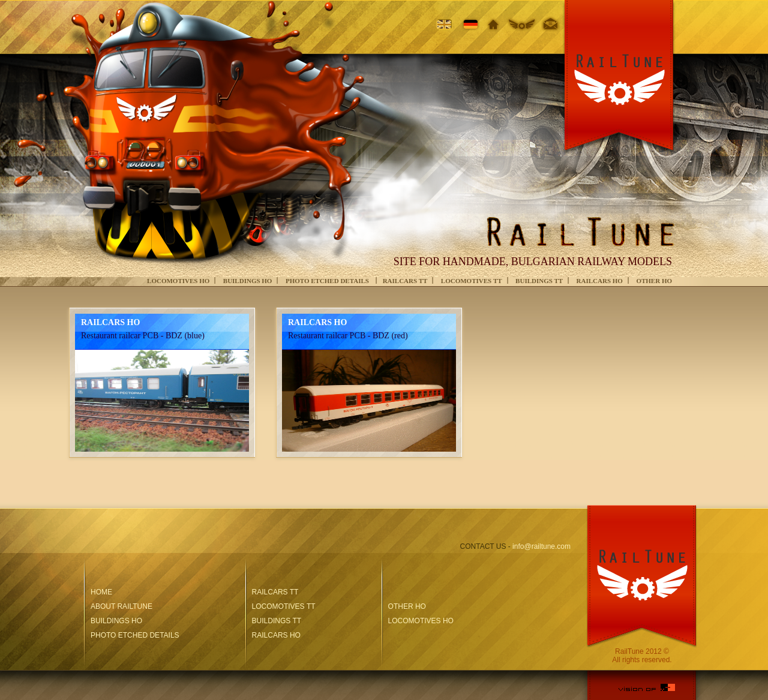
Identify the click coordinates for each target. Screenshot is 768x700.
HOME (101, 592)
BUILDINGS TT (539, 281)
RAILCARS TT (405, 281)
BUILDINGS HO (248, 281)
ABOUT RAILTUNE (121, 606)
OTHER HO (654, 281)
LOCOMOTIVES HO (178, 281)
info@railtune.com (541, 546)
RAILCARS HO (600, 281)
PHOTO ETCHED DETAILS (328, 281)
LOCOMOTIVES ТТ (472, 281)
